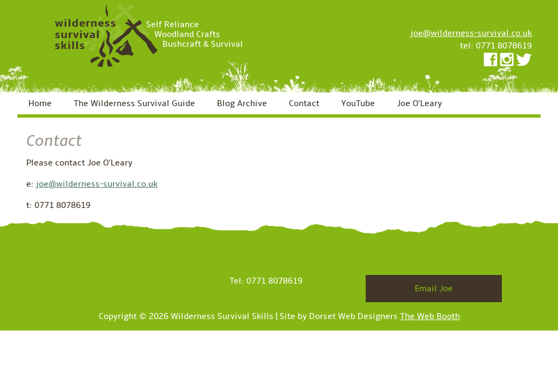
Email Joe (434, 289)
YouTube (358, 103)
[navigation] (279, 105)
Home (40, 103)
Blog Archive (242, 103)
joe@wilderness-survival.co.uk (471, 33)
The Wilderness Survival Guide (134, 103)
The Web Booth (430, 316)
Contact (304, 103)
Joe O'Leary (419, 103)
